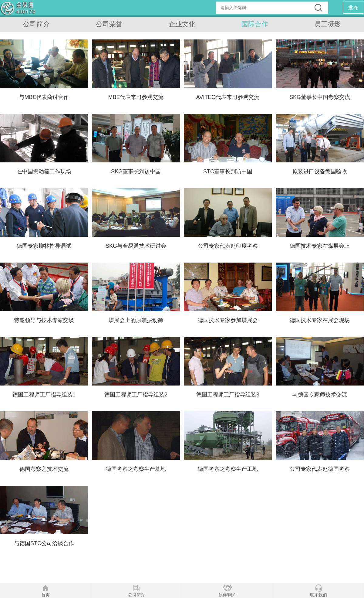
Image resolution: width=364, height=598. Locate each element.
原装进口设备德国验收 (320, 172)
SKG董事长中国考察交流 (320, 97)
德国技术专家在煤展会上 (320, 246)
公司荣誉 (109, 24)
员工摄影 (328, 24)
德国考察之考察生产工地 (228, 469)
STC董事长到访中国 (228, 172)
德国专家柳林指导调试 (44, 246)
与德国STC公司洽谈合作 (44, 543)
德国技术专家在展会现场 (320, 320)
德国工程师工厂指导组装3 (228, 395)
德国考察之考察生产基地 (136, 469)
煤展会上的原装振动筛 (136, 320)
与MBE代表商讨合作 (44, 97)
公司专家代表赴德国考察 (320, 469)
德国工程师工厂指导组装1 (44, 395)
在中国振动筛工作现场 (44, 172)
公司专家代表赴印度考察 (228, 246)
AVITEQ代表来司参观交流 (228, 97)
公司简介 (36, 24)
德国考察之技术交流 (44, 469)
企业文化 (182, 24)
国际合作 (255, 24)
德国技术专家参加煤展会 (228, 320)
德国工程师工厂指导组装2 (136, 395)
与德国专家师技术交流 (320, 395)
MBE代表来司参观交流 (136, 97)
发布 (353, 8)
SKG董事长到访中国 (136, 172)
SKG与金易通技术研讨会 (136, 246)
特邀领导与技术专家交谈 (44, 320)
